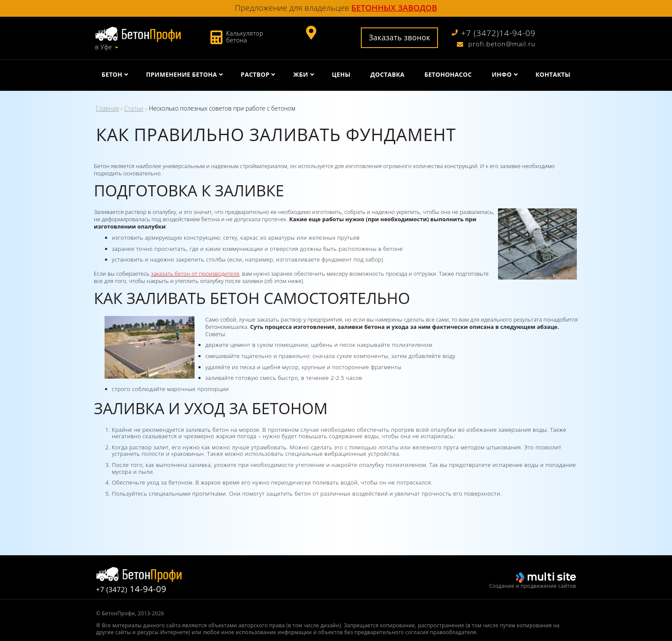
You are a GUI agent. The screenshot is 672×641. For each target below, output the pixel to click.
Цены (341, 74)
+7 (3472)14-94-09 (494, 33)
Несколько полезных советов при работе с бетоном (222, 108)
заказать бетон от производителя (195, 274)
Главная (107, 108)
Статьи (134, 108)
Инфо (502, 74)
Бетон (112, 74)
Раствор (255, 74)
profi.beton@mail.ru (496, 44)
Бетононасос (448, 74)
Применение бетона (182, 74)
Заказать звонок (399, 37)
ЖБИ (301, 74)
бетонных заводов (394, 8)
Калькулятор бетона (245, 37)
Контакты (553, 74)
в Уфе (103, 47)
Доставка (387, 74)
